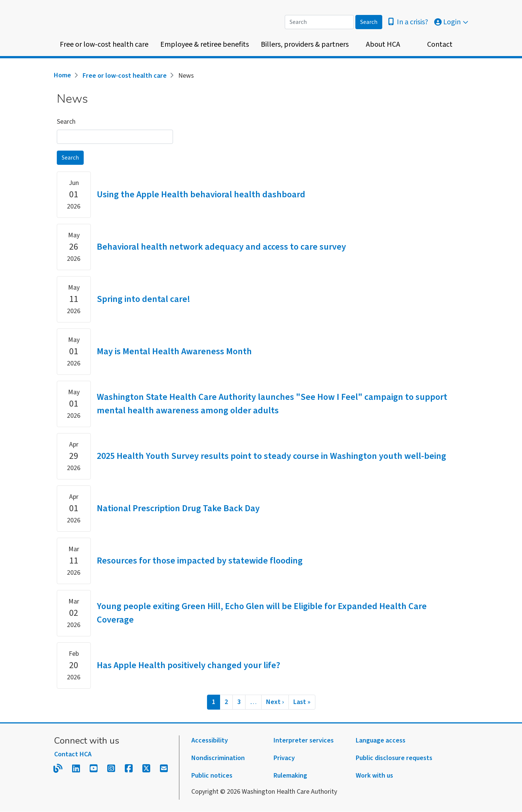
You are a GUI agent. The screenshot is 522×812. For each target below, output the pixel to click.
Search (66, 122)
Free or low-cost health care (104, 44)
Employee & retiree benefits (205, 44)
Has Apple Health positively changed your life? (189, 665)
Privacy (284, 758)
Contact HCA (73, 754)
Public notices (212, 776)
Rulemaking (290, 776)
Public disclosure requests (394, 758)
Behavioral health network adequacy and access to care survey (221, 247)
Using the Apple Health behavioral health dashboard (201, 194)
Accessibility (210, 740)
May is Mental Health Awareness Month (174, 351)
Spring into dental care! (143, 299)
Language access (381, 740)
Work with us (374, 776)
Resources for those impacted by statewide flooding (200, 561)
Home (62, 75)
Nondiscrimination (218, 758)
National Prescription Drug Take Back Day (178, 508)
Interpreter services (304, 740)
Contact (440, 44)
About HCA (383, 44)
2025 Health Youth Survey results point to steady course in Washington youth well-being (271, 456)
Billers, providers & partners (305, 44)
